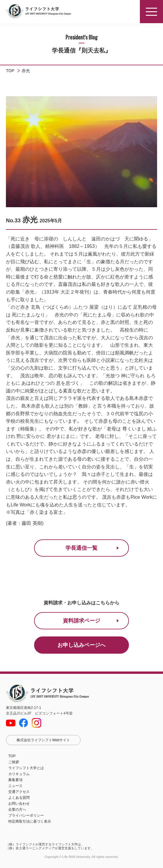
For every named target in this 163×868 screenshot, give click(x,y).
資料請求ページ (81, 621)
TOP (12, 756)
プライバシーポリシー (26, 815)
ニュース (15, 786)
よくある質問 (19, 798)
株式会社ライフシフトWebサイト (43, 740)
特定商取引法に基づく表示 (30, 821)
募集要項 (15, 780)
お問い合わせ (19, 804)
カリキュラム (19, 774)
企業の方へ (17, 810)
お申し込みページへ (81, 645)
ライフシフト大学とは (26, 768)
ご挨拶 (14, 762)
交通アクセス (19, 792)
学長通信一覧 (81, 548)
